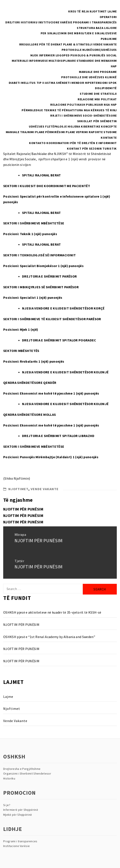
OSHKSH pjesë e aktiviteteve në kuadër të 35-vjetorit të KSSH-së (52, 612)
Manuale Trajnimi (20, 132)
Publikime (109, 39)
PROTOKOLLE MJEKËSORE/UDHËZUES (89, 50)
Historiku (29, 22)
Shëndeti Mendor (70, 83)
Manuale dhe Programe (98, 72)
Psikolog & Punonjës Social (94, 55)
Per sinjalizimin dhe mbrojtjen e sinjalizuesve (79, 33)
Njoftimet (98, 11)
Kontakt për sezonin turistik (92, 149)
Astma (50, 83)
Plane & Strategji (78, 44)
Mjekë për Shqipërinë (18, 815)
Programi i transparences (20, 841)
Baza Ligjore (106, 28)
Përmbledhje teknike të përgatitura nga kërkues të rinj (69, 110)
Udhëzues (37, 126)
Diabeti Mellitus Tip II (27, 83)
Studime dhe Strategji (98, 94)
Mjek (34, 55)
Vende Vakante (105, 44)
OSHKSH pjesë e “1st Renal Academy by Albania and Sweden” (49, 637)
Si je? (7, 805)
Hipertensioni (96, 83)
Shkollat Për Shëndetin (97, 121)
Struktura (86, 28)
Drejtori (13, 22)
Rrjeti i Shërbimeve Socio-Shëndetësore (84, 116)
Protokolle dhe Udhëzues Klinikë (89, 77)
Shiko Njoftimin (17, 478)
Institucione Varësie (55, 22)
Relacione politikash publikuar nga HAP (84, 105)
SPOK (113, 83)
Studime (110, 132)
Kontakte (109, 138)
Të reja (83, 11)
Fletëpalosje (56, 126)
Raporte (96, 132)
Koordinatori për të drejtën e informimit (82, 143)
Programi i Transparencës (95, 22)
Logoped (63, 55)
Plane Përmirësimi (50, 132)
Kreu (72, 11)
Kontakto (37, 143)
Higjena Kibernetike (84, 126)
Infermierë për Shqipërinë (21, 810)
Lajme (112, 11)
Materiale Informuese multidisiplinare (44, 61)
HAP (114, 66)
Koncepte (109, 126)
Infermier (47, 55)
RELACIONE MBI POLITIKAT (97, 99)
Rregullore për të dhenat (41, 44)
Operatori (108, 17)
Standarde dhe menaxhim (97, 61)
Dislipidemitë (106, 88)
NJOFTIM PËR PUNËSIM (23, 509)
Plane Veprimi (77, 132)
